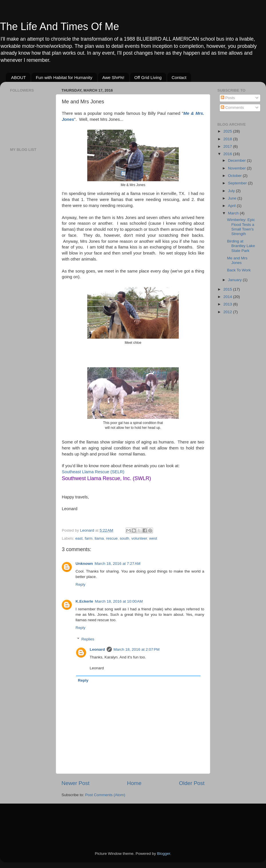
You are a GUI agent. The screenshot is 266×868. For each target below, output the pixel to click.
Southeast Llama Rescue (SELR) (93, 472)
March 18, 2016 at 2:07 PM (137, 649)
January (235, 280)
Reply (81, 584)
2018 (228, 139)
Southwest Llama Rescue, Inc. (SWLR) (106, 478)
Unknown (84, 564)
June (233, 198)
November (237, 168)
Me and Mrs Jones (237, 260)
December (237, 160)
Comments (232, 107)
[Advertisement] (27, 246)
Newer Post (76, 783)
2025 (228, 131)
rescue (112, 538)
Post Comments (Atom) (105, 795)
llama (99, 538)
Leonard (97, 649)
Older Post (192, 783)
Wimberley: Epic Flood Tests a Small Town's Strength (241, 227)
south (125, 538)
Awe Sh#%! (113, 77)
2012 (228, 312)
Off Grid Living (148, 77)
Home (134, 783)
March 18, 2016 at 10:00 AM (119, 601)
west (153, 538)
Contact (179, 77)
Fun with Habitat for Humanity (64, 77)
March (234, 213)
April (232, 206)
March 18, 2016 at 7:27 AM (118, 564)
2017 (228, 146)
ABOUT (19, 77)
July (232, 191)
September (238, 183)
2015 (228, 289)
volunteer (139, 538)
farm (89, 538)
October (235, 176)
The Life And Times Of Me (59, 26)
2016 (228, 154)
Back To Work (239, 270)
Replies (88, 639)
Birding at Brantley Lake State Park (241, 246)
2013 (228, 304)
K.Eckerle (84, 601)
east (79, 538)
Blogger (164, 854)
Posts (228, 98)
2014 (228, 297)
